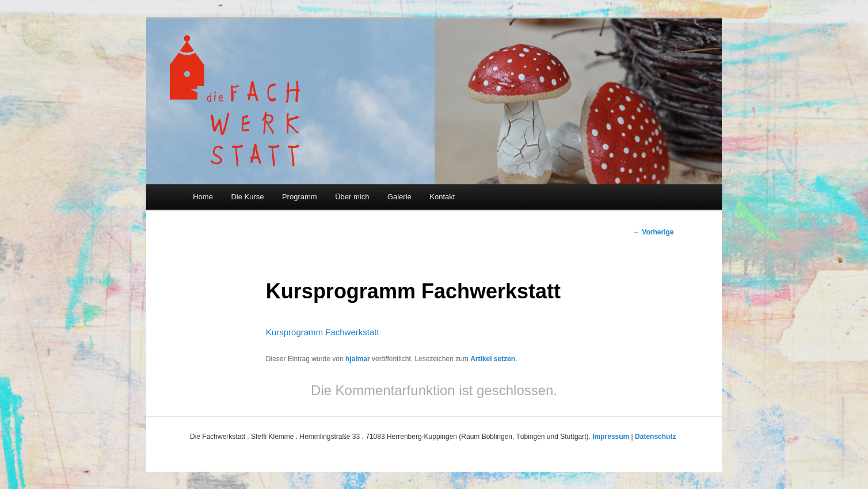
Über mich (352, 197)
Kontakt (442, 197)
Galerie (399, 197)
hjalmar (358, 359)
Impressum (611, 437)
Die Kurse (247, 197)
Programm (300, 197)
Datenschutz (655, 437)
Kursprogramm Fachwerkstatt (323, 332)
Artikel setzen (493, 359)
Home (203, 197)
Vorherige (653, 232)
